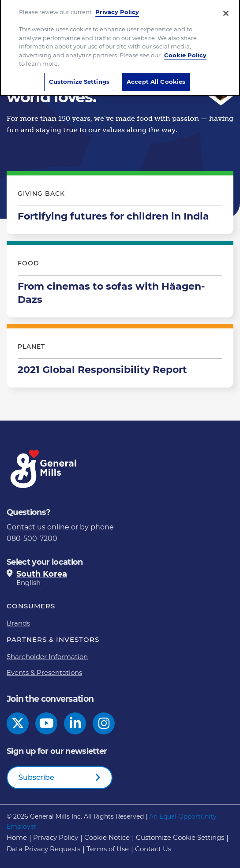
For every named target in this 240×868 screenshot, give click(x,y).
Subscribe (36, 777)
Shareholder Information (47, 657)
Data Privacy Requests (43, 849)
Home (17, 837)
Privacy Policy (117, 8)
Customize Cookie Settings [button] (180, 837)
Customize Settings (79, 78)
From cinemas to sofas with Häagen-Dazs (120, 281)
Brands (18, 623)
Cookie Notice (107, 837)
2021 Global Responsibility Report (120, 358)
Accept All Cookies (156, 78)
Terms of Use (108, 849)
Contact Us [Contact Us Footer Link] (153, 849)
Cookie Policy (185, 51)
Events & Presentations (44, 672)
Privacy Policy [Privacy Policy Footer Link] (56, 837)
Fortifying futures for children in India (120, 205)
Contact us (26, 527)
